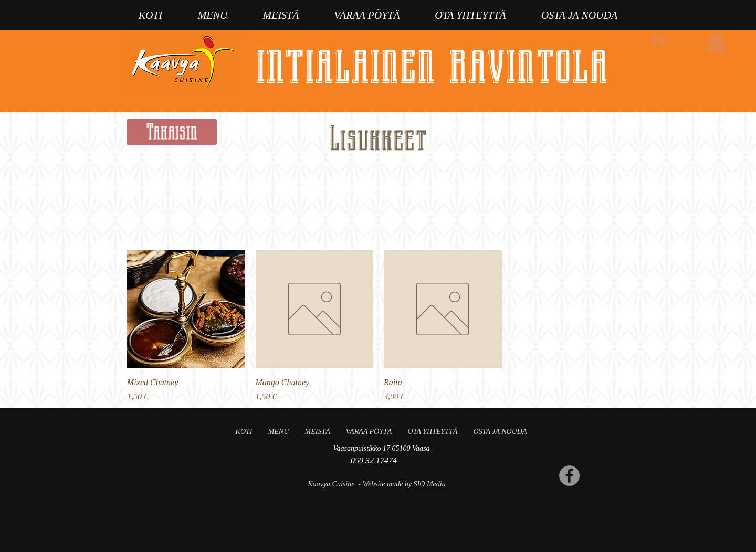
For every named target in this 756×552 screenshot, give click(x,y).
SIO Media (430, 484)
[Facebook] (569, 476)
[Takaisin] (172, 132)
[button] (716, 41)
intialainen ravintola (432, 63)
